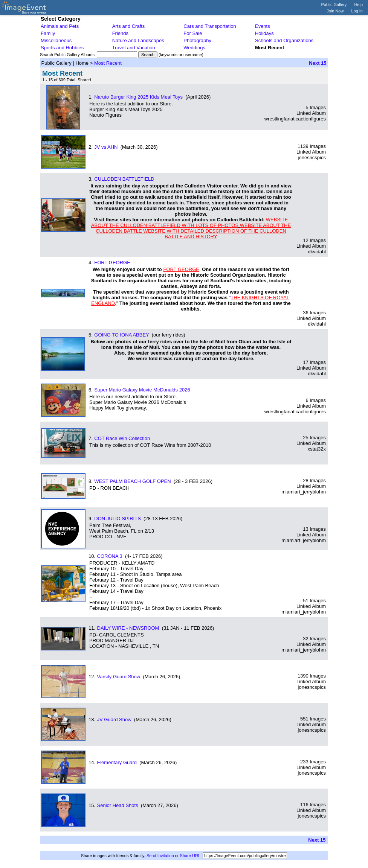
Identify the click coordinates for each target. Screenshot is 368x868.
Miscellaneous (56, 40)
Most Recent (108, 63)
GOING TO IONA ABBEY (121, 335)
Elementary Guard (117, 762)
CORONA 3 (110, 556)
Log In (357, 11)
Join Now (335, 11)
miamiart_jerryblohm (304, 492)
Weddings (194, 48)
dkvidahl (317, 252)
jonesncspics (312, 158)
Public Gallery (334, 5)
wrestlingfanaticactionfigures (295, 119)
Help (358, 5)
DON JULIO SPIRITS (118, 519)
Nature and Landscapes (138, 40)
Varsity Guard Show (119, 677)
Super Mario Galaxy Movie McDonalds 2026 (142, 390)
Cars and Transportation (210, 26)
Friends (120, 33)
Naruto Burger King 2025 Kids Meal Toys (138, 97)
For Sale (193, 33)
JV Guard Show (114, 720)
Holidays (264, 33)
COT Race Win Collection (122, 438)
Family (48, 33)
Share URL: (191, 856)
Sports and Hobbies (62, 48)
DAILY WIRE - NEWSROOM (128, 628)
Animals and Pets (60, 26)
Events (263, 26)
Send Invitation (160, 856)
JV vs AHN (106, 147)
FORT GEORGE (112, 263)
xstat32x (317, 449)
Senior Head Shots (118, 805)
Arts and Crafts (129, 26)
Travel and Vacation (134, 48)
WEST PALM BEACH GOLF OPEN (132, 481)
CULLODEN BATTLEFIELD (124, 179)
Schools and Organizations (284, 40)
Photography (197, 40)
